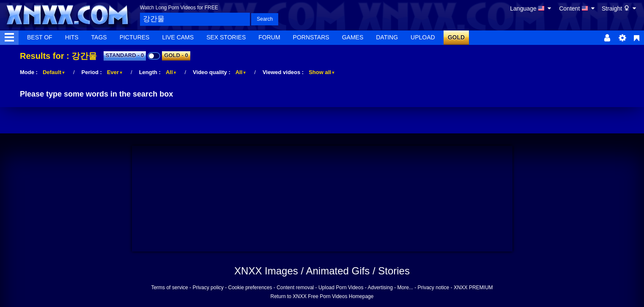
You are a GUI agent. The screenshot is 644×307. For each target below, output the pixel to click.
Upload (423, 37)
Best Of (40, 37)
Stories (394, 271)
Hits (72, 37)
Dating (387, 37)
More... (405, 288)
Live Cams (178, 37)
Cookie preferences (250, 288)
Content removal (295, 288)
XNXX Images (266, 271)
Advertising (380, 288)
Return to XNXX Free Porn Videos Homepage (322, 296)
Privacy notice (434, 288)
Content (577, 8)
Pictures (135, 37)
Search (265, 19)
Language (531, 8)
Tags (99, 37)
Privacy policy (208, 288)
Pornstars (311, 37)
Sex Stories (226, 37)
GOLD (456, 37)
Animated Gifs (338, 271)
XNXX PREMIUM (473, 288)
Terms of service (169, 288)
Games (353, 37)
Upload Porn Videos (341, 288)
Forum (269, 37)
